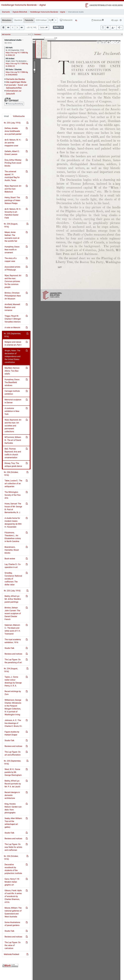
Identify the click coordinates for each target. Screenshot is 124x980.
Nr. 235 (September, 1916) (12, 335)
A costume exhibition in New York (12, 411)
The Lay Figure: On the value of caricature (13, 945)
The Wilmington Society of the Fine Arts (13, 495)
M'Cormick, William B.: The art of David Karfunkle (13, 440)
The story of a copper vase (11, 260)
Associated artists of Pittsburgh (12, 268)
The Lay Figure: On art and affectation (13, 753)
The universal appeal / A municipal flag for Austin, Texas (12, 176)
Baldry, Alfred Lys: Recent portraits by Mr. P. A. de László (13, 784)
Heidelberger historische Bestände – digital (23, 5)
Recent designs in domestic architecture (12, 795)
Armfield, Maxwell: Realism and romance (12, 307)
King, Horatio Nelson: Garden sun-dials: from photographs (13, 808)
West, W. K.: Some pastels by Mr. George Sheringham (13, 772)
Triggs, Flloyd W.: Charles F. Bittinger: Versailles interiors (13, 319)
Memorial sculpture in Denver (13, 401)
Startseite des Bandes (15, 79)
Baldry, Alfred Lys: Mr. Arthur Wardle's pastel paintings (13, 599)
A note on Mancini (12, 327)
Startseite (6, 12)
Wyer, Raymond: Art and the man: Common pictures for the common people (13, 281)
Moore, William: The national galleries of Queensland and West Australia (13, 912)
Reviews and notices (13, 654)
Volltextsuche (19, 116)
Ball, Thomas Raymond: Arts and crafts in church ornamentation (13, 453)
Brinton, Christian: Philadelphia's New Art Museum (13, 296)
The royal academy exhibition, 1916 (13, 641)
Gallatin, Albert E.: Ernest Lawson (12, 153)
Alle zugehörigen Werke (16, 82)
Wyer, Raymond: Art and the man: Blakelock (13, 189)
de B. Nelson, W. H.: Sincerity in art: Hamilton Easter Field (13, 213)
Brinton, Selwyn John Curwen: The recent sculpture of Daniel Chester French (13, 614)
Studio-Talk (9, 648)
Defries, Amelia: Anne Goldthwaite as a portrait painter (13, 131)
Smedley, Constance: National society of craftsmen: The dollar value (13, 579)
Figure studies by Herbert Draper (12, 733)
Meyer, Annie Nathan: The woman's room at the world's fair (12, 237)
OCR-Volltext (41, 20)
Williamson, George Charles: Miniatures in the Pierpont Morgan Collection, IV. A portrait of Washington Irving (13, 707)
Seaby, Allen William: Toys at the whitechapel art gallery (13, 823)
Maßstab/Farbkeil (12, 954)
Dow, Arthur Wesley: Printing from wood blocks (13, 163)
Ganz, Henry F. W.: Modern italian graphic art (12, 882)
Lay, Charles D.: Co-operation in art (13, 566)
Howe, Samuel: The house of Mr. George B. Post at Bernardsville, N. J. (13, 508)
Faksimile (29, 20)
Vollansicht (66, 20)
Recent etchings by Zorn (13, 693)
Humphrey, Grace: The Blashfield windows (12, 382)
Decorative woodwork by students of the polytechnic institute (13, 869)
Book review (10, 559)
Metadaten (7, 20)
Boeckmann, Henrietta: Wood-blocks (12, 550)
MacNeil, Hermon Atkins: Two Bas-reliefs (12, 371)
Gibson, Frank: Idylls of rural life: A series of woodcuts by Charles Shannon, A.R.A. (13, 896)
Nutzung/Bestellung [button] (14, 104)
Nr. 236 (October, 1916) (11, 474)
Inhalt (6, 116)
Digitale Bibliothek (20, 12)
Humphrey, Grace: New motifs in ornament (12, 250)
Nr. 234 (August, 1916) (11, 225)
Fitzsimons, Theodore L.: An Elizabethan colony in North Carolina (13, 537)
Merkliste (98, 20)
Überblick (18, 20)
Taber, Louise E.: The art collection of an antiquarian (13, 483)
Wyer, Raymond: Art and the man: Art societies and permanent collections (13, 426)
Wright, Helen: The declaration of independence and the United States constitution (12, 356)
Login (115, 20)
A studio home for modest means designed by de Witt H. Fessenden (13, 523)
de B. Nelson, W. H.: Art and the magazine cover (13, 143)
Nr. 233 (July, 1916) (12, 123)
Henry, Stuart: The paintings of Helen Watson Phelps (12, 200)
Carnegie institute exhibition (12, 392)
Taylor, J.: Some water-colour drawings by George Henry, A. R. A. (13, 681)
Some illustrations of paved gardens (12, 924)
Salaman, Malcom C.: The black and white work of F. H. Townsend (13, 629)
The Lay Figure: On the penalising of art (13, 661)
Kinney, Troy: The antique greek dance (13, 465)
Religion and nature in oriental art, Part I (13, 343)
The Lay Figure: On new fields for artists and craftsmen (13, 847)
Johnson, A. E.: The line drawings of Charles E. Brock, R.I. (13, 723)
